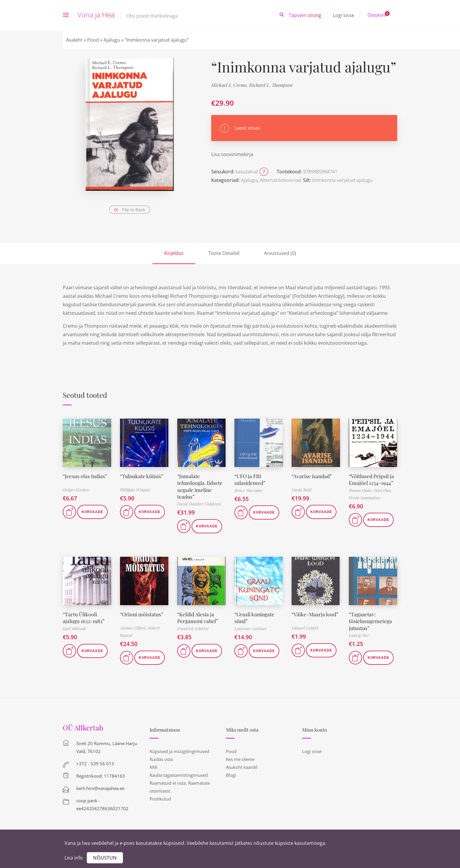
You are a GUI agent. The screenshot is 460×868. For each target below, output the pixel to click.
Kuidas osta (161, 759)
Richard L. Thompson (271, 85)
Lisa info (74, 858)
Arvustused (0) (280, 253)
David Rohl (302, 490)
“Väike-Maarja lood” (315, 614)
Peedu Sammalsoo (365, 498)
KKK (154, 767)
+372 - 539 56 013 (95, 764)
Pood (93, 40)
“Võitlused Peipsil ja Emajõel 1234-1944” (372, 479)
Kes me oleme (240, 759)
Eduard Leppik (305, 628)
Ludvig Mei (359, 635)
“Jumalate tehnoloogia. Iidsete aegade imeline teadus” (200, 486)
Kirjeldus (174, 253)
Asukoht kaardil (242, 767)
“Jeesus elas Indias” (85, 476)
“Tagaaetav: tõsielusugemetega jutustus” (371, 621)
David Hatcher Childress (199, 504)
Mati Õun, (383, 490)
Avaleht (74, 40)
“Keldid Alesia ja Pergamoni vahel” (198, 618)
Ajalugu (112, 40)
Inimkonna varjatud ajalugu (342, 180)
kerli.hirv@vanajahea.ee (100, 788)
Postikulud (160, 799)
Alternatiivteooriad (280, 180)
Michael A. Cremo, (230, 85)
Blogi (231, 775)
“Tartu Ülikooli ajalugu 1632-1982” (84, 618)
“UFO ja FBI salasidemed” (250, 479)
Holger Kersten (76, 490)
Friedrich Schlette (193, 628)
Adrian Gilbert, (134, 628)
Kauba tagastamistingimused (179, 775)
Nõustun (105, 858)
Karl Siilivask (74, 628)
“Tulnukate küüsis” (142, 476)
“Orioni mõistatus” (142, 614)
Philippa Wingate (135, 490)
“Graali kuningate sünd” (255, 618)
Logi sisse (344, 15)
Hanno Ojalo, (361, 490)
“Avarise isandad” (312, 476)
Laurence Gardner (251, 628)
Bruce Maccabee (248, 490)
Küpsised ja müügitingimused (179, 751)
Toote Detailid (224, 253)
